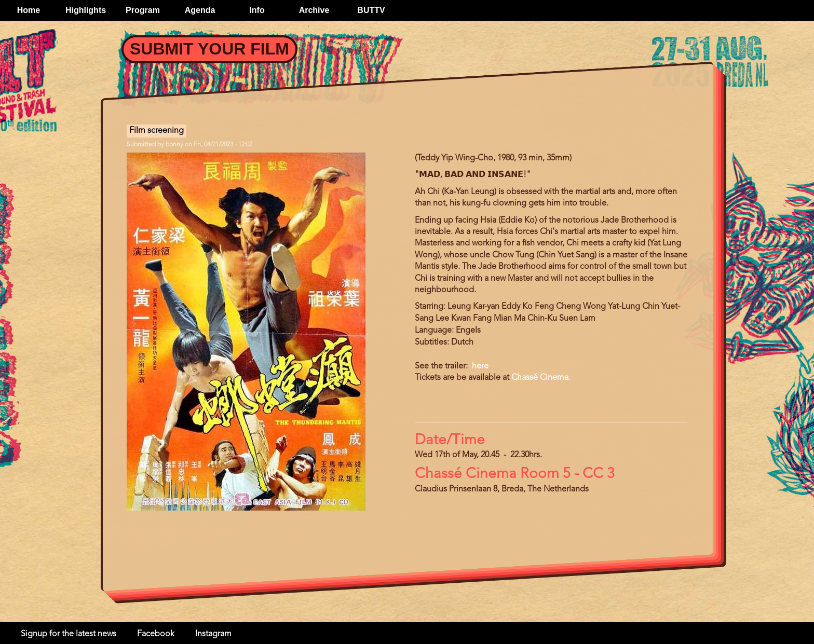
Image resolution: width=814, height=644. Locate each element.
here (479, 366)
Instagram (213, 634)
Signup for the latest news (69, 634)
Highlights (86, 10)
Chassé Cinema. (541, 378)
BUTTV (371, 10)
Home (29, 10)
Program (143, 10)
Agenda (200, 10)
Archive (314, 10)
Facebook (156, 634)
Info (257, 10)
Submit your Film (209, 49)
